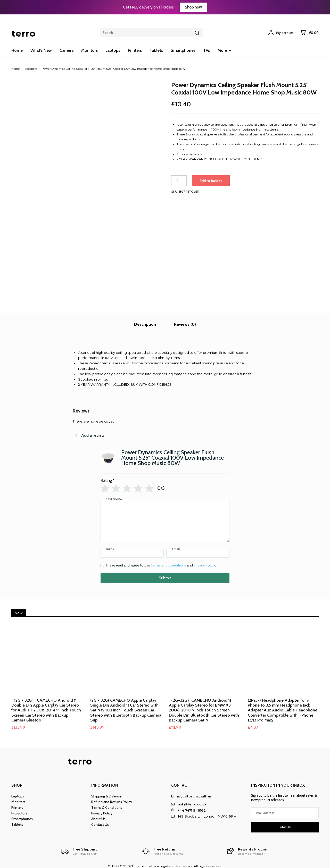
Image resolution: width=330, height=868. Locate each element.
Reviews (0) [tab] (185, 321)
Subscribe (285, 824)
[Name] (132, 550)
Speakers (31, 69)
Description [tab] (145, 321)
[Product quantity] (179, 181)
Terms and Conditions (168, 562)
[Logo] (79, 848)
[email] (285, 810)
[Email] (198, 550)
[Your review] (165, 518)
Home (15, 69)
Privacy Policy (204, 562)
